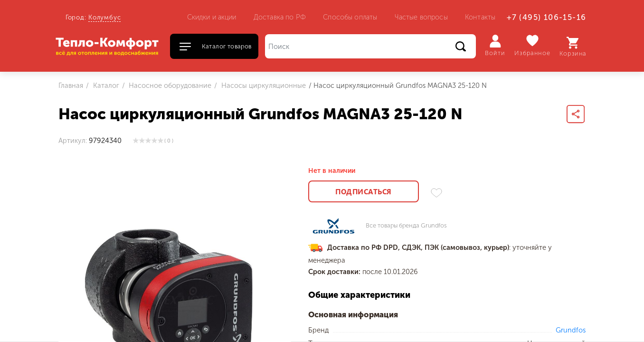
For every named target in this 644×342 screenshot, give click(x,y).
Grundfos (571, 330)
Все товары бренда (406, 226)
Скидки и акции (212, 17)
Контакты (480, 17)
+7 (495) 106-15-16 (546, 17)
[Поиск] (370, 46)
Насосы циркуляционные (263, 85)
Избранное (533, 45)
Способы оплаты (350, 17)
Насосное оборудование (169, 85)
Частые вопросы (421, 17)
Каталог (105, 85)
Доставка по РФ (280, 17)
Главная (71, 85)
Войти (495, 46)
